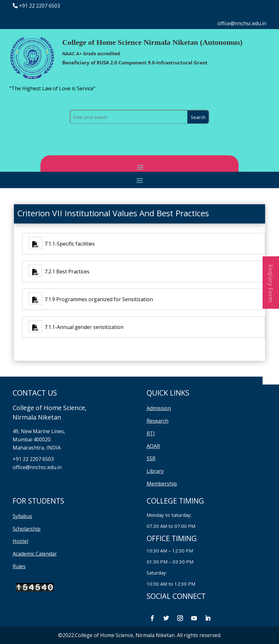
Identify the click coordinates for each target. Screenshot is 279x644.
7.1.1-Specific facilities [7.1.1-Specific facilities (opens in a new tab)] (68, 244)
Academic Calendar (35, 554)
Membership (162, 484)
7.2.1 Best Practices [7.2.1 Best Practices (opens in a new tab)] (66, 271)
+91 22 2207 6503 (39, 6)
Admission (159, 408)
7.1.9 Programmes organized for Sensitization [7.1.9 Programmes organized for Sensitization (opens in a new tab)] (97, 299)
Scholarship (27, 529)
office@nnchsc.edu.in (242, 23)
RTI (151, 433)
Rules (19, 566)
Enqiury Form (271, 283)
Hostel (20, 541)
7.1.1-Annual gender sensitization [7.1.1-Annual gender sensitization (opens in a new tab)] (83, 327)
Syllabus (22, 516)
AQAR (153, 446)
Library (155, 471)
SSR (151, 458)
